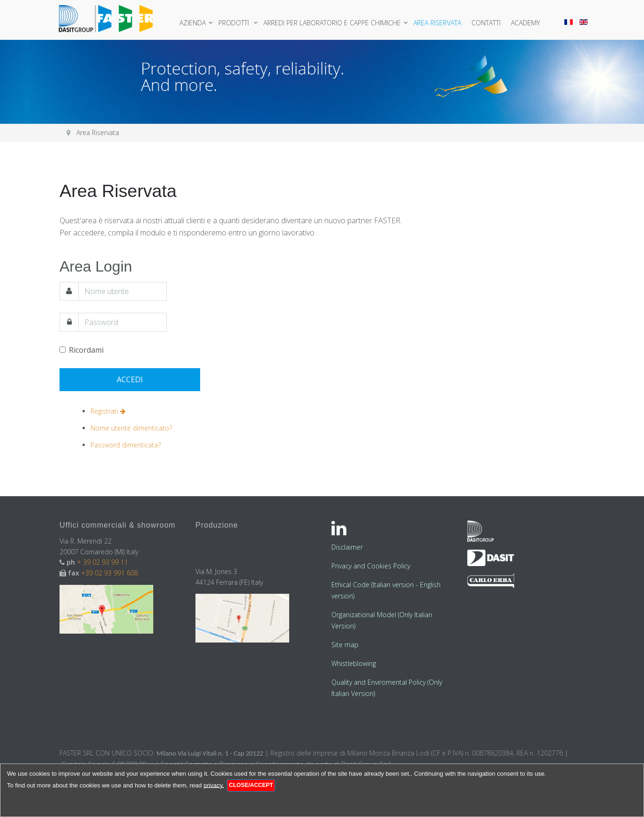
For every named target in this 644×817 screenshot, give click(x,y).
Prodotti (236, 23)
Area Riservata (439, 23)
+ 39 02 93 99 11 (103, 562)
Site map (345, 645)
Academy (527, 23)
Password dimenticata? (126, 444)
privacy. (214, 785)
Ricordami (82, 350)
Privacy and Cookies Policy (371, 566)
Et (334, 585)
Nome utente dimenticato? (131, 428)
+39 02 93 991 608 (109, 573)
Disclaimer (347, 547)
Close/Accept (251, 785)
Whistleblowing (354, 663)
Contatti (488, 23)
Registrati (108, 411)
